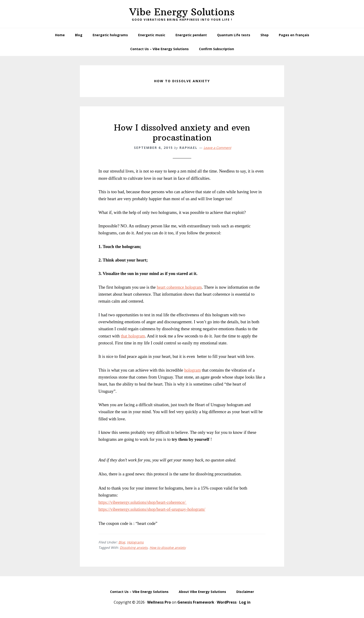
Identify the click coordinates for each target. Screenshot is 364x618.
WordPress (227, 602)
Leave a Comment (217, 148)
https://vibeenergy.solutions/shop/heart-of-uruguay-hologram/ (152, 509)
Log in (245, 602)
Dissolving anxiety (134, 548)
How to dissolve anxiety (168, 548)
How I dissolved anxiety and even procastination (182, 133)
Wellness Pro (159, 602)
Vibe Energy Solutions (182, 12)
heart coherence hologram (179, 287)
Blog (122, 542)
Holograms (135, 542)
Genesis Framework (196, 602)
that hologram (133, 336)
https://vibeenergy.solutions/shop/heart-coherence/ (143, 502)
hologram (192, 370)
